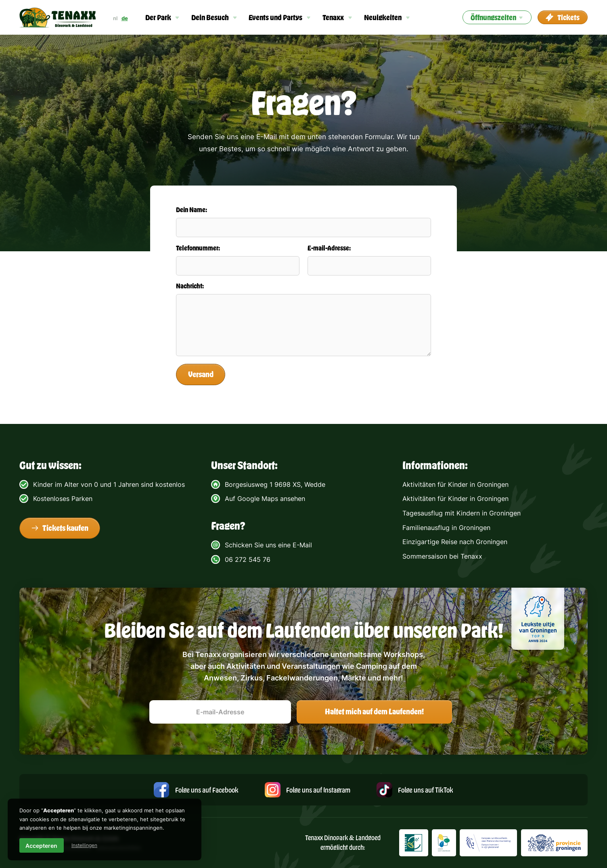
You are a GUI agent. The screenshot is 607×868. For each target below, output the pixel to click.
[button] (162, 17)
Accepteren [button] (41, 846)
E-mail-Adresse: (329, 248)
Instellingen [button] (84, 845)
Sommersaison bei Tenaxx (442, 556)
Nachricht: (190, 286)
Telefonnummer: (198, 248)
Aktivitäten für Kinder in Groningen (455, 484)
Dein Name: (192, 210)
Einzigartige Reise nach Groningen (455, 542)
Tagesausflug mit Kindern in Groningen (462, 513)
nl (115, 18)
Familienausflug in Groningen (446, 528)
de (125, 18)
